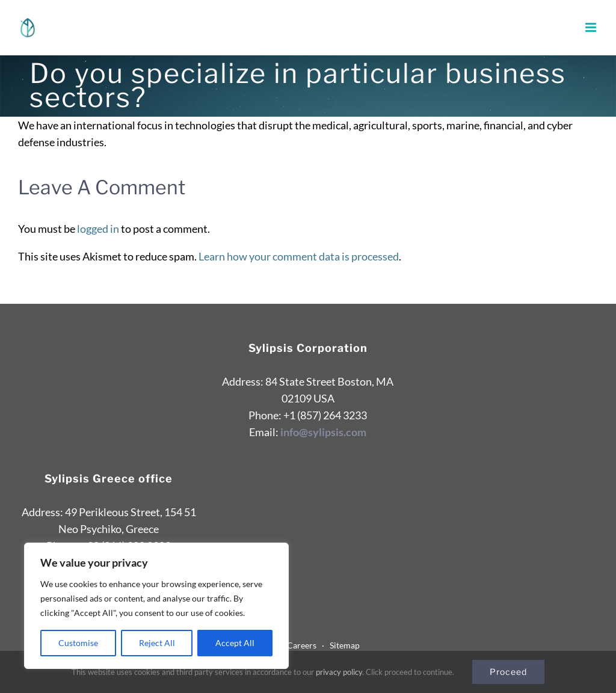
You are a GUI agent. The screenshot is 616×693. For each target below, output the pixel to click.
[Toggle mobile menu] (592, 27)
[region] (156, 606)
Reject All (157, 643)
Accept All (235, 643)
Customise (78, 643)
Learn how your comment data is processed (299, 256)
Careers (304, 645)
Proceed (508, 672)
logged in (98, 229)
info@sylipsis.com (323, 432)
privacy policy (339, 672)
